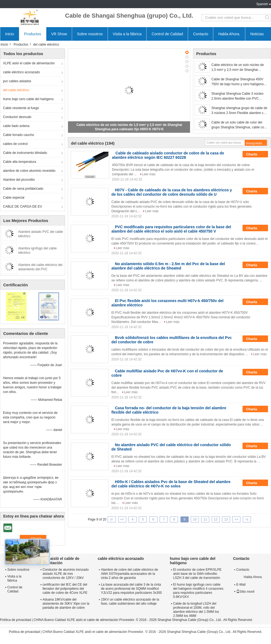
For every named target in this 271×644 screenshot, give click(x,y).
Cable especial (14, 198)
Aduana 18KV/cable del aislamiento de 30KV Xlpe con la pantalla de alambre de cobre (66, 604)
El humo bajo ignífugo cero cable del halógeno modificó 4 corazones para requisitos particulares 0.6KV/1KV (198, 591)
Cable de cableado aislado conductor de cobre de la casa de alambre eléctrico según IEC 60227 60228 (168, 155)
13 (226, 519)
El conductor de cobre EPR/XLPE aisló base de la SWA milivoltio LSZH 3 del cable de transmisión (197, 574)
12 (216, 519)
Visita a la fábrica (127, 34)
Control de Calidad (167, 34)
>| (247, 519)
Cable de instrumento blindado (25, 153)
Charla (255, 154)
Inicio (10, 34)
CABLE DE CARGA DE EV (22, 207)
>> (236, 519)
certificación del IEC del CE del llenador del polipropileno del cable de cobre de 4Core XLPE (65, 589)
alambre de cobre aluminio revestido (29, 171)
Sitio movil (245, 592)
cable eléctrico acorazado (21, 72)
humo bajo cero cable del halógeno (28, 99)
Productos (33, 34)
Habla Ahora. (229, 34)
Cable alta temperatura (20, 162)
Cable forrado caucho (19, 135)
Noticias (257, 34)
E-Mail (241, 585)
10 (195, 519)
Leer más (149, 174)
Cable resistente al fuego (21, 108)
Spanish (262, 4)
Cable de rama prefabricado (23, 189)
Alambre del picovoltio (19, 180)
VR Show (59, 34)
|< (112, 519)
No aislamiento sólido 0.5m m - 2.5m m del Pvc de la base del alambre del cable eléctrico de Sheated (168, 266)
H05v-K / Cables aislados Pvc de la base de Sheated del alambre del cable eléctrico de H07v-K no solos (171, 484)
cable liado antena (16, 126)
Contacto (201, 34)
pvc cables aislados (17, 81)
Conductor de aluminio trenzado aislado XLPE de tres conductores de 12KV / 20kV (66, 574)
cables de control (15, 144)
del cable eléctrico (16, 90)
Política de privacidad (15, 620)
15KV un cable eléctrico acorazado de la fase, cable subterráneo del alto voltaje (130, 602)
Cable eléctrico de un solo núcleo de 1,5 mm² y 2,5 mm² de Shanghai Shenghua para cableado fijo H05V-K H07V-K (238, 68)
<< (122, 519)
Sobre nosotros (90, 34)
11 (205, 519)
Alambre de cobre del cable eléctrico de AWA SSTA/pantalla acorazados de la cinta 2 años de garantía (129, 574)
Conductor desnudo (17, 117)
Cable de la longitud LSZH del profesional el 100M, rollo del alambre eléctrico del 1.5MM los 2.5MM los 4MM (196, 610)
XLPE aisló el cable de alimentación (29, 63)
